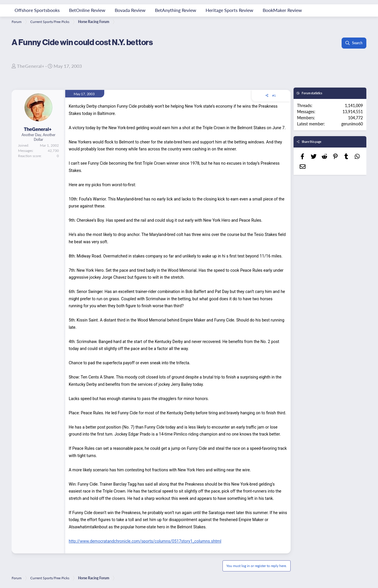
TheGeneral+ (31, 66)
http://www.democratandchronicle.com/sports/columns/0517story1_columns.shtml (145, 541)
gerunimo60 (352, 124)
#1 (274, 95)
